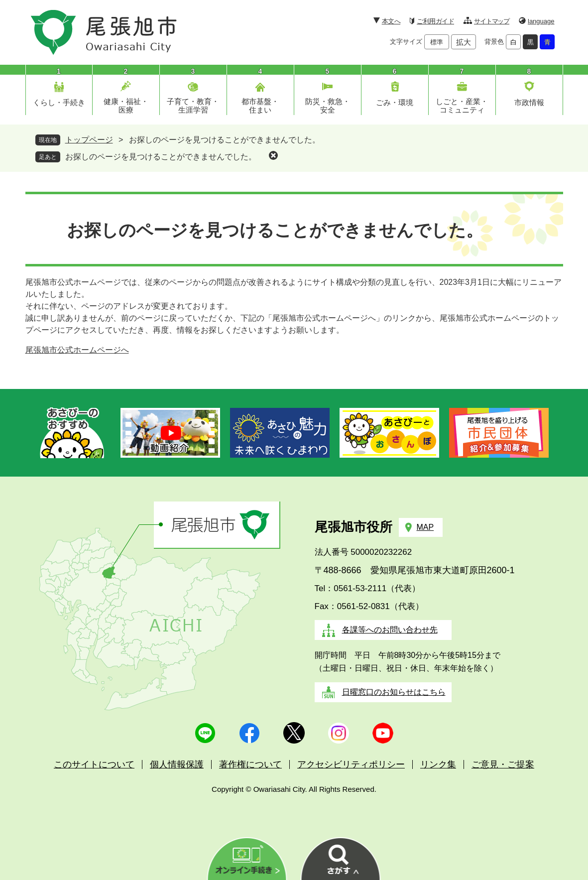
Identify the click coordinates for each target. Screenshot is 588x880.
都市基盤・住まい (260, 106)
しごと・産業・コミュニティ (462, 106)
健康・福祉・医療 (126, 106)
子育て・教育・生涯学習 (193, 106)
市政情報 (529, 102)
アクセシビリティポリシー (351, 764)
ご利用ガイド (435, 21)
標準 (437, 42)
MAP (425, 527)
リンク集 (438, 764)
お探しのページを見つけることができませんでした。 (161, 157)
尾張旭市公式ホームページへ (77, 350)
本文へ (391, 21)
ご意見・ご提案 (503, 764)
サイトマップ (492, 21)
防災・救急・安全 (328, 106)
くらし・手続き (59, 102)
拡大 (464, 42)
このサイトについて (94, 764)
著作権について (250, 764)
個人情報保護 (177, 764)
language (541, 21)
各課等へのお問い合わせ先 (390, 630)
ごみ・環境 (395, 102)
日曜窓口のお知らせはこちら (394, 692)
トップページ (89, 140)
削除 (273, 155)
